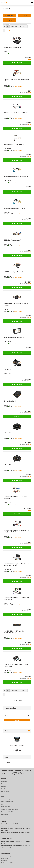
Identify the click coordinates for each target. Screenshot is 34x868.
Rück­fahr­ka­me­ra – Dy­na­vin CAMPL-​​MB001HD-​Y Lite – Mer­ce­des (17, 305)
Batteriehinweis (4, 814)
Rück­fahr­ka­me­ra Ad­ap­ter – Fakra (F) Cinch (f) (15, 208)
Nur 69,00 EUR (17, 750)
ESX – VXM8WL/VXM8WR (10, 401)
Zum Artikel (17, 417)
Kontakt (3, 796)
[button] (4, 26)
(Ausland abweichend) (18, 53)
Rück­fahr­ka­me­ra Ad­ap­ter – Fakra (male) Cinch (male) (16, 176)
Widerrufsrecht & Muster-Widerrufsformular (10, 809)
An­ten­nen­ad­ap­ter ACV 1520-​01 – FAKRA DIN (14, 144)
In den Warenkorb (17, 63)
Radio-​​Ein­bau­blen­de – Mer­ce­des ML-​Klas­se (14, 337)
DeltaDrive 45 (5, 858)
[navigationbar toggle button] (32, 2)
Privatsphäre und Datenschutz (7, 812)
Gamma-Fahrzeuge (6, 856)
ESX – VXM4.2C (8, 369)
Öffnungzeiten (4, 781)
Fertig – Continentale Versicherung (10, 863)
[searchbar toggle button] (23, 2)
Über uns (3, 784)
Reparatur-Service (5, 791)
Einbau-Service (4, 789)
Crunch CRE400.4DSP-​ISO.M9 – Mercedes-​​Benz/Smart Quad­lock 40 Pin (17, 666)
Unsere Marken (4, 794)
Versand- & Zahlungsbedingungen (8, 802)
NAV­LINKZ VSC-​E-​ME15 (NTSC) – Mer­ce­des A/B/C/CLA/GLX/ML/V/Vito (14, 632)
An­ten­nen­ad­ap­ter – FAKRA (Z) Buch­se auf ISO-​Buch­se (16, 113)
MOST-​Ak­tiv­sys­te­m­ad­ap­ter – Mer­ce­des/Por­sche (15, 272)
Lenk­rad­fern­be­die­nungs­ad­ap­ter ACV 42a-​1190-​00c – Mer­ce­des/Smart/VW (16, 497)
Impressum (3, 786)
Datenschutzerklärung (6, 799)
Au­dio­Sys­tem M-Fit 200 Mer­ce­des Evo (13, 47)
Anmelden (17, 720)
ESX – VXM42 (7, 433)
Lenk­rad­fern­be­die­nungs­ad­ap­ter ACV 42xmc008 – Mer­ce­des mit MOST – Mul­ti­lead (17, 565)
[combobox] (14, 26)
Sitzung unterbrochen (6, 807)
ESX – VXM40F (8, 465)
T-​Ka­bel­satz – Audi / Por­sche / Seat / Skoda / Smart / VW (16, 80)
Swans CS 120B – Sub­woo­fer (17, 746)
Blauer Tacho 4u (6, 861)
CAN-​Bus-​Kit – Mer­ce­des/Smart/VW (12, 240)
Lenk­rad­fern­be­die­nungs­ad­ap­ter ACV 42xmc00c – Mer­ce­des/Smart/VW (17, 598)
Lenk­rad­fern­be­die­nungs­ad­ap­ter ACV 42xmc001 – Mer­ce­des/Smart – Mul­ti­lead (17, 531)
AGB (2, 804)
